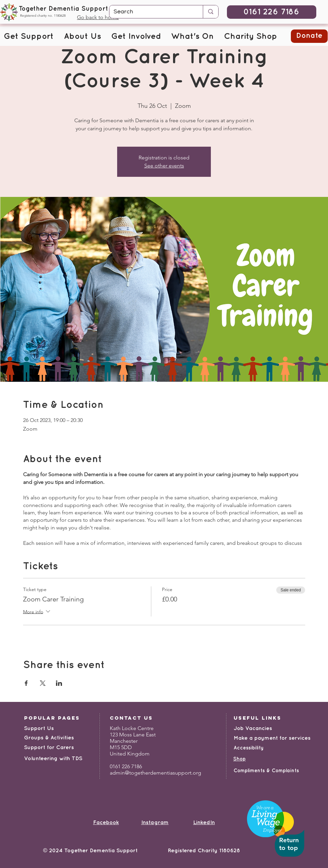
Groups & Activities (49, 738)
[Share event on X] (43, 683)
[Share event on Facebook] (26, 683)
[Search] (151, 12)
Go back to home (98, 17)
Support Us (39, 729)
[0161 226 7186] (272, 12)
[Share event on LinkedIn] (59, 683)
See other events (164, 166)
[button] (29, 37)
